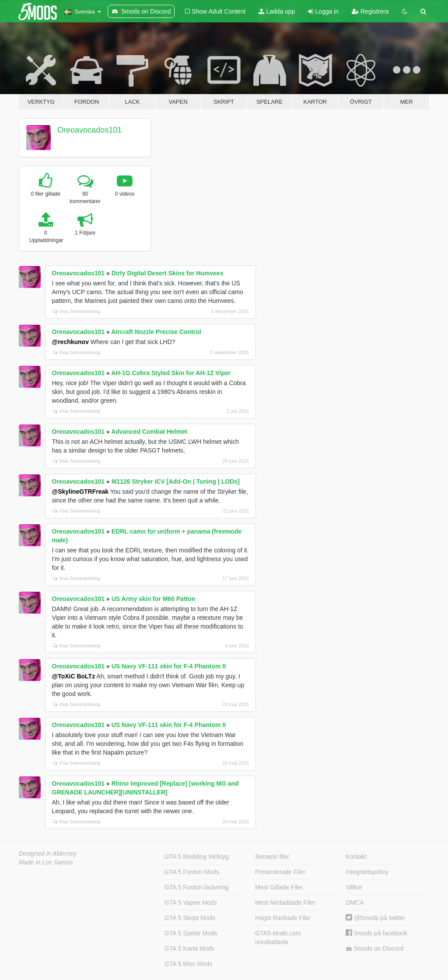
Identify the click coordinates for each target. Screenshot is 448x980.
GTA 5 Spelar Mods (191, 933)
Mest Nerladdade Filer (285, 903)
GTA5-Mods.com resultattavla (278, 938)
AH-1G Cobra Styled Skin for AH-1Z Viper (171, 373)
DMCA (355, 903)
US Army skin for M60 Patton (154, 599)
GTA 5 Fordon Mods (192, 872)
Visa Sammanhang (76, 311)
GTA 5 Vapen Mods (191, 903)
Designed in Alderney (48, 854)
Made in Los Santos (46, 862)
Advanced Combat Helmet (149, 432)
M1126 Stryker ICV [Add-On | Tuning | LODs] (176, 481)
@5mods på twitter (375, 918)
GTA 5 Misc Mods (188, 964)
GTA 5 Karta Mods (189, 948)
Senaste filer (272, 857)
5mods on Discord (374, 949)
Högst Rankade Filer (283, 918)
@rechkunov (70, 342)
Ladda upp (277, 11)
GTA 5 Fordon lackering (197, 887)
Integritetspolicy (367, 872)
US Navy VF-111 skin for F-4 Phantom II (169, 666)
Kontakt (356, 857)
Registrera (370, 11)
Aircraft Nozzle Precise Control (156, 332)
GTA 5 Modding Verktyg (197, 857)
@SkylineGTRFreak (80, 492)
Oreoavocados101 (89, 130)
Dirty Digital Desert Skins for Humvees (168, 273)
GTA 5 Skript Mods (190, 918)
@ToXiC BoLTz (74, 676)
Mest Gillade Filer (279, 887)
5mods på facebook (376, 933)
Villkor (354, 887)
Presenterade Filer (280, 872)
